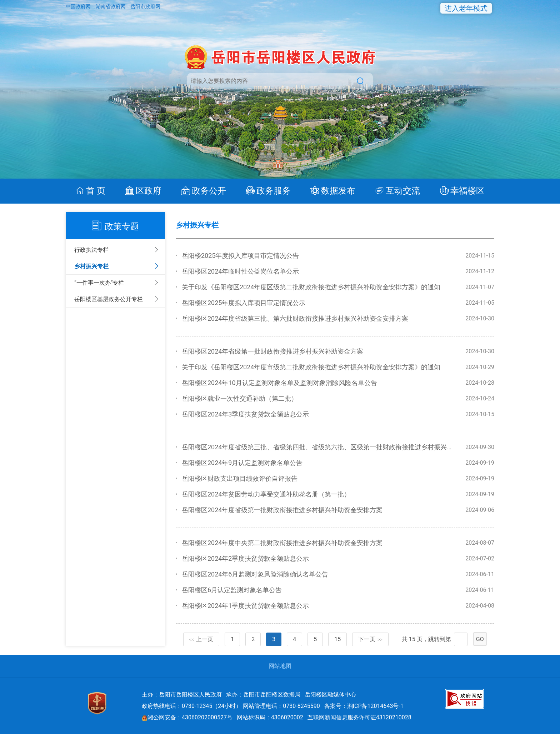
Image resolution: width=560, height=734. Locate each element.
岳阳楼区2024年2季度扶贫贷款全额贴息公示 (246, 558)
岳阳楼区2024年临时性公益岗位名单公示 (240, 271)
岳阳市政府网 (145, 6)
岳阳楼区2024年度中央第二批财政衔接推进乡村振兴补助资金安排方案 (282, 543)
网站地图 (280, 666)
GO (480, 639)
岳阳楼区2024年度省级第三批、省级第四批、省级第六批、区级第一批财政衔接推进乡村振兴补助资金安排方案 (340, 447)
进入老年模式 (466, 8)
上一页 (201, 639)
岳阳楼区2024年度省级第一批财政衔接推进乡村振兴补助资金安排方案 (282, 510)
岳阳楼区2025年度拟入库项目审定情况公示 (244, 303)
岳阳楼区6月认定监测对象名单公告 (232, 590)
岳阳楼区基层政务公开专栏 (109, 299)
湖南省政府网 (111, 6)
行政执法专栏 (91, 250)
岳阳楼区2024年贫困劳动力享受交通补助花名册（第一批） (266, 494)
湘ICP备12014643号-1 (375, 706)
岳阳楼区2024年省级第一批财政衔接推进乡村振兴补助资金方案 (272, 351)
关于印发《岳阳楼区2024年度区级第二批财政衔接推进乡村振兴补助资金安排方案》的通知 (311, 287)
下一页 (370, 639)
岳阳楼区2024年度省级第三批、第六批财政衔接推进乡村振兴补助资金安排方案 (295, 318)
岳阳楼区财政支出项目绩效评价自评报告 (240, 478)
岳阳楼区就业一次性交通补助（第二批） (240, 398)
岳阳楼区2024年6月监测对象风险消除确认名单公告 (255, 574)
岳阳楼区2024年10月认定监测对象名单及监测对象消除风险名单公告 (279, 383)
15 (337, 639)
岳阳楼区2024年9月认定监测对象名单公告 (242, 463)
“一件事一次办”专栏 (99, 283)
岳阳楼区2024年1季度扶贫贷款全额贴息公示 (246, 606)
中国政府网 (79, 6)
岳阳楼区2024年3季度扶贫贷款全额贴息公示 (246, 414)
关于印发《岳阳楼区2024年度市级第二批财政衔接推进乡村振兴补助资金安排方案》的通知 (311, 367)
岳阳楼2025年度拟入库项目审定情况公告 (240, 256)
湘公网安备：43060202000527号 (187, 717)
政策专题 (122, 226)
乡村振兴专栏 (91, 266)
